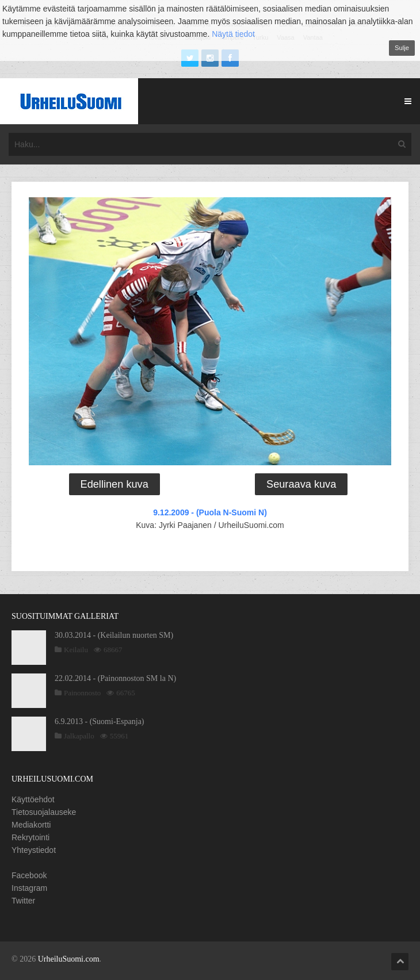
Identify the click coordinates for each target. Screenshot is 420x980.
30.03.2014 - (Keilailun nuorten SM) (114, 635)
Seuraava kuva (301, 484)
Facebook (29, 875)
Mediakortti (31, 825)
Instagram (29, 888)
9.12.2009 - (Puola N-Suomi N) (210, 512)
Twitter (23, 901)
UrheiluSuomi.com (69, 959)
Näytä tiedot (233, 34)
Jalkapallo (79, 736)
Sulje (402, 48)
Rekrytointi (30, 837)
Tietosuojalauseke (44, 812)
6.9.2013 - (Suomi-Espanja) (100, 721)
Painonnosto (82, 693)
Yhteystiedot (34, 850)
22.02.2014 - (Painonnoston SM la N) (115, 678)
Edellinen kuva (114, 484)
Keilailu (76, 650)
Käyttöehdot (33, 799)
